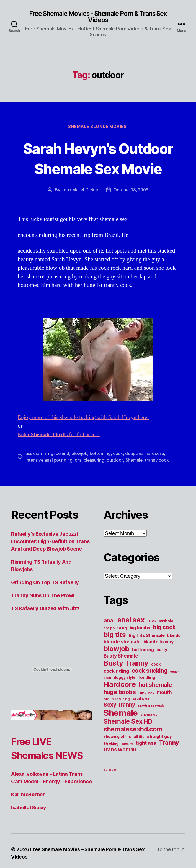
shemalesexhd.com (133, 751)
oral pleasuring (91, 482)
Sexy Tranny (119, 726)
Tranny (169, 764)
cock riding (116, 692)
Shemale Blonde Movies (98, 128)
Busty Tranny (126, 684)
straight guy (159, 758)
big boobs (140, 649)
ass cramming (39, 475)
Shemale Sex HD (128, 743)
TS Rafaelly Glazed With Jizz (45, 630)
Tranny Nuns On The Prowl (43, 617)
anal (109, 642)
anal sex (131, 641)
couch (175, 693)
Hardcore (120, 706)
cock (119, 475)
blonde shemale (122, 663)
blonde (174, 657)
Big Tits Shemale (147, 657)
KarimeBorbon (28, 830)
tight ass (146, 764)
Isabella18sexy (29, 843)
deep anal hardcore (146, 475)
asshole (166, 642)
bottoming (101, 475)
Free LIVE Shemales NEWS (36, 776)
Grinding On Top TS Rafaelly (45, 604)
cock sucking (150, 692)
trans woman (120, 771)
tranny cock (158, 482)
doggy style (125, 699)
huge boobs (120, 713)
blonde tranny (158, 663)
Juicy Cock (146, 714)
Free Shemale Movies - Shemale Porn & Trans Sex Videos (98, 17)
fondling (147, 699)
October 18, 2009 (131, 211)
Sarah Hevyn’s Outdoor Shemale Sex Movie (98, 169)
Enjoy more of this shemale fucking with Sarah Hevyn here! (87, 439)
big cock (164, 649)
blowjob (80, 475)
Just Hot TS (110, 792)
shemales (149, 736)
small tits (136, 758)
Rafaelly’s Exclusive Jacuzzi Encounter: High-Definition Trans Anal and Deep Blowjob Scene (50, 563)
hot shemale (155, 706)
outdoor (116, 482)
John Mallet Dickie (79, 211)
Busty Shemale (121, 677)
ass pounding (115, 649)
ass (151, 642)
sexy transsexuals (151, 727)
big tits (115, 656)
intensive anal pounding (49, 482)
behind (63, 475)
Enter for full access (61, 456)
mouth (164, 714)
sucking (127, 765)
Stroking (111, 765)
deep (107, 699)
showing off (115, 758)
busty (162, 671)
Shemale (135, 482)
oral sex (141, 720)
